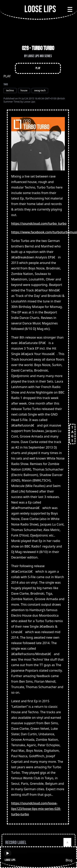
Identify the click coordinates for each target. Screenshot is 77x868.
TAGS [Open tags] (72, 434)
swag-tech (40, 90)
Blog (69, 860)
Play (38, 68)
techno (10, 90)
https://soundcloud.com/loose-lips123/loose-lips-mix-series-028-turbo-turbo (36, 809)
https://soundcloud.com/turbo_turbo (39, 223)
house (24, 90)
